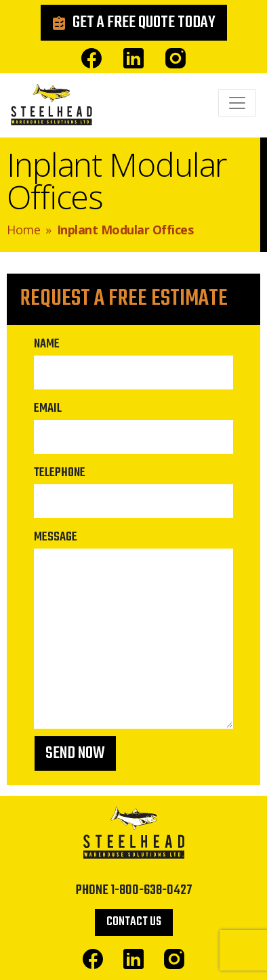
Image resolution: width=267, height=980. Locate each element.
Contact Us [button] (134, 922)
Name (47, 344)
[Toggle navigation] (237, 103)
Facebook (91, 58)
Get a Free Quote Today (144, 23)
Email (48, 408)
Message (56, 537)
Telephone (60, 473)
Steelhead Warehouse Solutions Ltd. (52, 108)
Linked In (133, 58)
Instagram (176, 58)
